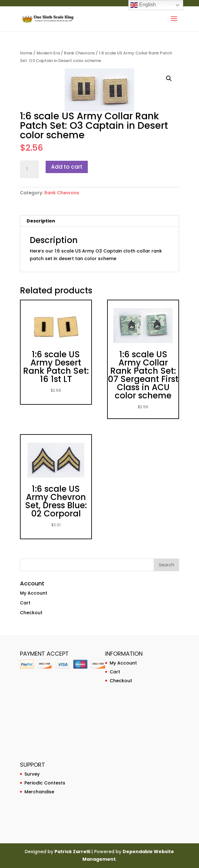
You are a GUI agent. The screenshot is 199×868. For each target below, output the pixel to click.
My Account (34, 593)
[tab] (99, 221)
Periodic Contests (45, 783)
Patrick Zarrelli (72, 852)
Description (41, 221)
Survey (32, 774)
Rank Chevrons (79, 53)
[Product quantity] (29, 169)
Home (26, 53)
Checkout (31, 613)
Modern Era (48, 53)
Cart (25, 603)
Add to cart (67, 167)
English (143, 5)
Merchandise (39, 792)
